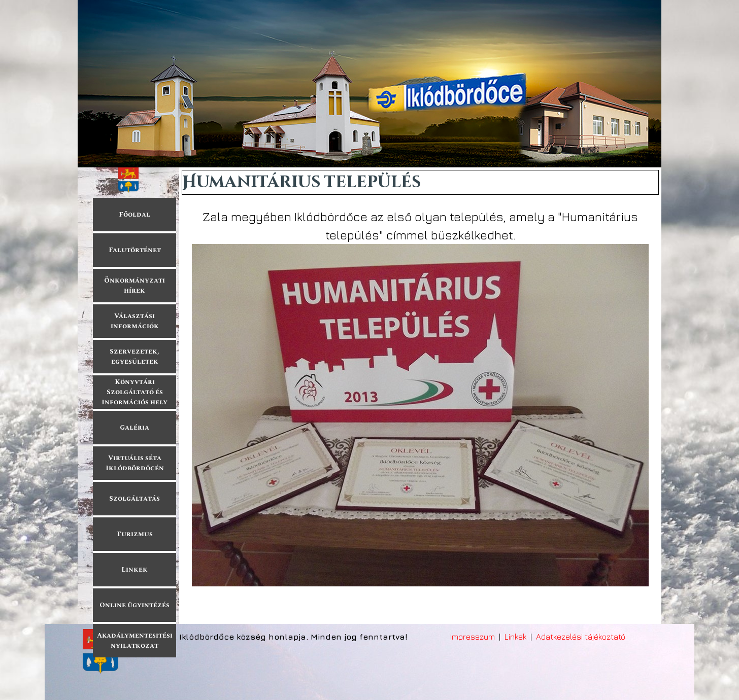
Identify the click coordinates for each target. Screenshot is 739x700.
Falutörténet (135, 250)
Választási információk (135, 321)
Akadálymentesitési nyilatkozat (135, 641)
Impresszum (473, 637)
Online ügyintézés (135, 605)
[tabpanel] (420, 398)
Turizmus (135, 534)
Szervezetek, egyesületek (135, 357)
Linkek (135, 570)
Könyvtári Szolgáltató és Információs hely (135, 392)
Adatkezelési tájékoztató (581, 637)
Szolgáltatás (135, 499)
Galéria (135, 428)
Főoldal (135, 215)
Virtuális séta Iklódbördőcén (135, 463)
